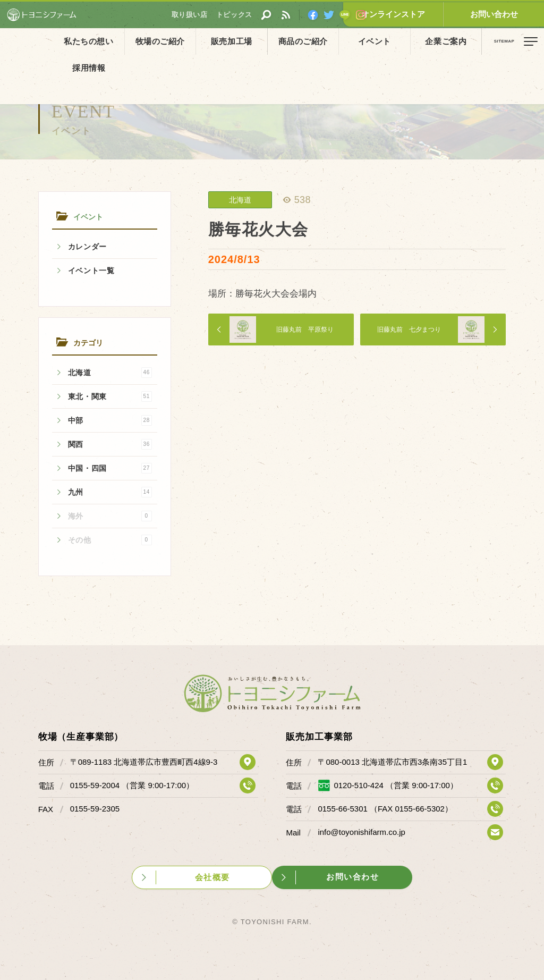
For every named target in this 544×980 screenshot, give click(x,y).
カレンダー (88, 247)
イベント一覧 (91, 271)
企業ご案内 (397, 41)
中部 (110, 420)
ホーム (16, 65)
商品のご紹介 (271, 41)
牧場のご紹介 (147, 41)
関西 (110, 444)
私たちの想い (84, 41)
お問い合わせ (504, 14)
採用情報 (460, 41)
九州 (110, 492)
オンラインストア (424, 14)
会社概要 (211, 877)
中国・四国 (110, 468)
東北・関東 (110, 396)
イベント (334, 41)
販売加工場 (209, 41)
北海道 (110, 373)
